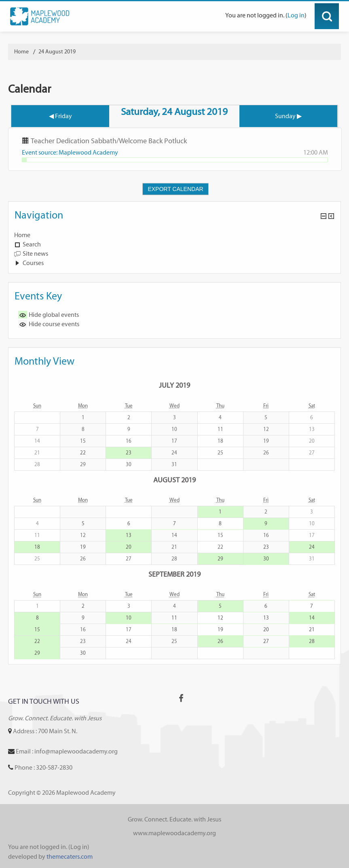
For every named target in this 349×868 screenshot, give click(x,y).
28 (312, 641)
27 (266, 641)
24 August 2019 (57, 52)
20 (129, 547)
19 (83, 547)
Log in (296, 15)
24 (312, 547)
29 (220, 559)
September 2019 (174, 574)
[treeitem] (174, 235)
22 (83, 453)
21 (312, 629)
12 (220, 618)
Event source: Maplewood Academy (70, 152)
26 (220, 641)
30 (266, 559)
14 (312, 618)
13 (129, 535)
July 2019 (174, 385)
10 (129, 618)
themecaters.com (70, 856)
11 (174, 618)
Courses (33, 263)
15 (37, 629)
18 (37, 547)
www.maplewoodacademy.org (174, 833)
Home (22, 235)
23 (129, 453)
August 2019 (174, 480)
